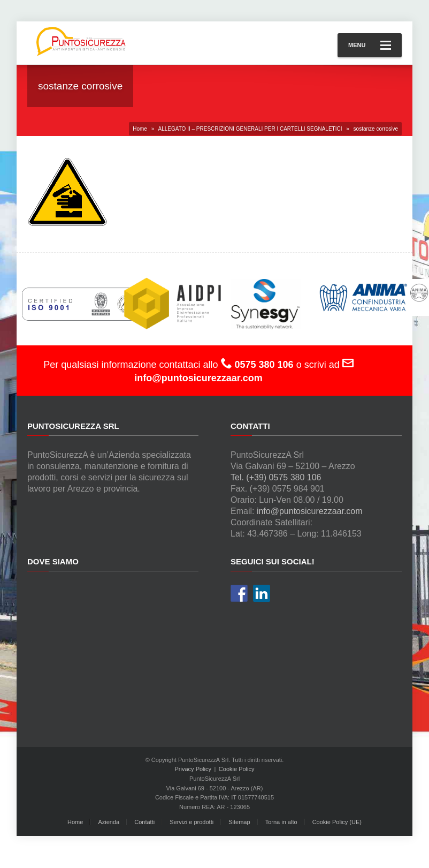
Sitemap (239, 822)
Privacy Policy (193, 769)
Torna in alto (281, 822)
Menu (370, 45)
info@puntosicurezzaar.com (310, 511)
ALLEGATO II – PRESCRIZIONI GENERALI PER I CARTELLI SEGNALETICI (250, 129)
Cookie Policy (237, 769)
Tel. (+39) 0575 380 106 (276, 477)
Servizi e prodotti (191, 822)
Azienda (109, 822)
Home (140, 129)
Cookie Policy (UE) (337, 822)
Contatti (144, 822)
